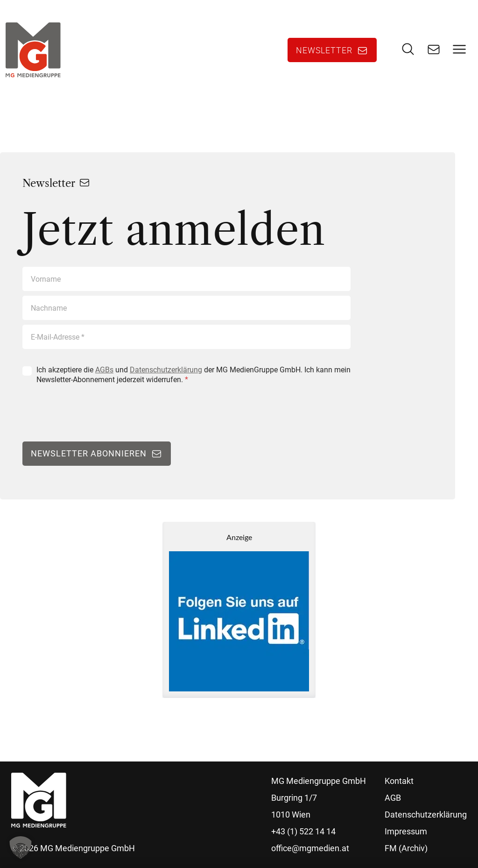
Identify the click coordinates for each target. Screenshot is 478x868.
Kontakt (399, 781)
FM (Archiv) (406, 848)
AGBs (104, 370)
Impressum (406, 831)
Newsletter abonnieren (89, 453)
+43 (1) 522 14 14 (303, 831)
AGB (393, 798)
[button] (21, 847)
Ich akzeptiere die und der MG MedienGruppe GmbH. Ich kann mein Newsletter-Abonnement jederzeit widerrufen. (193, 375)
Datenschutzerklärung (166, 370)
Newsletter (324, 50)
